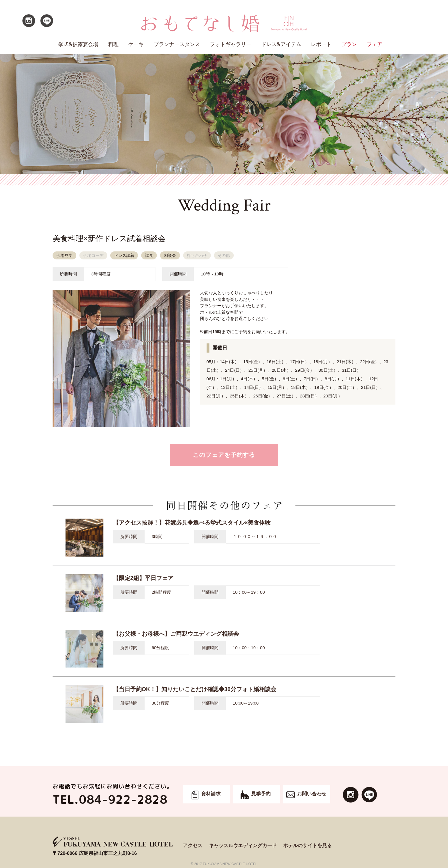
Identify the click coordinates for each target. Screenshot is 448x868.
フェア (375, 44)
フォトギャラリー (231, 44)
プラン (349, 44)
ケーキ (136, 44)
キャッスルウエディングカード (243, 846)
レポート (321, 44)
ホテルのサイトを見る (307, 846)
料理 (113, 44)
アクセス (193, 846)
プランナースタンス (177, 44)
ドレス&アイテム (281, 44)
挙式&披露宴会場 (78, 44)
